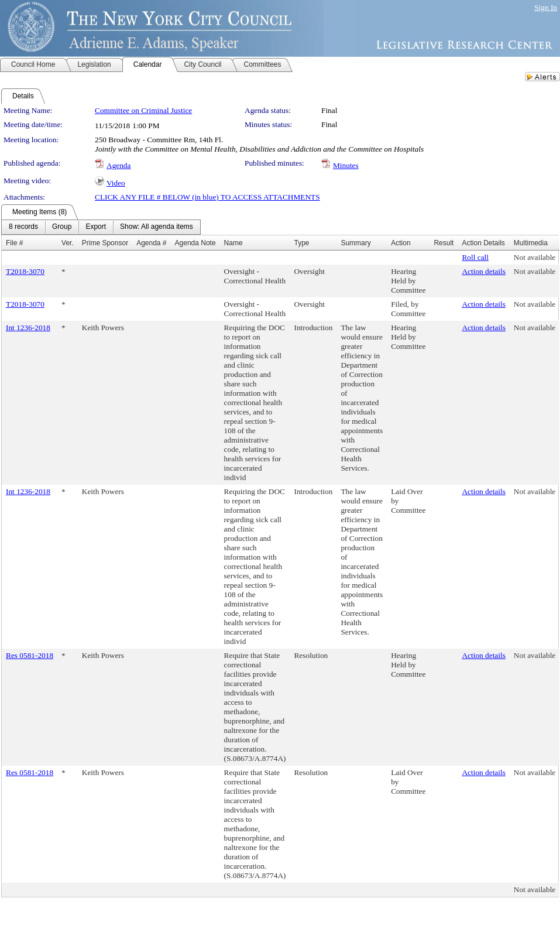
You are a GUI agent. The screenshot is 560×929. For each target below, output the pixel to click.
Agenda (118, 165)
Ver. (68, 243)
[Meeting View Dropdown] (157, 227)
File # (14, 243)
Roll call (475, 257)
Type (301, 243)
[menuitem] (23, 227)
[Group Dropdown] (62, 227)
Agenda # (151, 243)
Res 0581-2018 (30, 655)
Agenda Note (195, 243)
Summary (355, 243)
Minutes (346, 165)
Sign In (546, 7)
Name (233, 243)
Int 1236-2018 (28, 328)
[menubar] (101, 227)
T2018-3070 (25, 271)
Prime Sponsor (105, 243)
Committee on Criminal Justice (143, 110)
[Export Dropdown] (96, 227)
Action (401, 243)
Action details (483, 271)
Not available (535, 257)
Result (444, 243)
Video (116, 183)
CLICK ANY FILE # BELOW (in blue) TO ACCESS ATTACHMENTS (207, 197)
